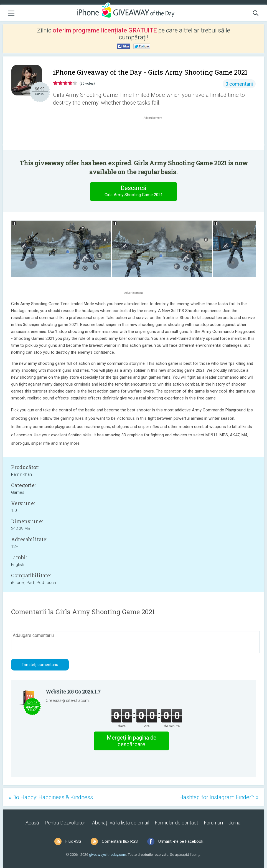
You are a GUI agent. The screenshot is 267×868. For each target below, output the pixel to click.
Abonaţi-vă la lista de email (121, 823)
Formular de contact (176, 823)
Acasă (32, 823)
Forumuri (213, 823)
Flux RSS (73, 841)
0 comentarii (239, 84)
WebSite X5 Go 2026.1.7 (73, 692)
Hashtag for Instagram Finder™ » (219, 797)
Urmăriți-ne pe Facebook (181, 841)
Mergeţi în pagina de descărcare (132, 741)
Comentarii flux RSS (120, 841)
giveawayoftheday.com (108, 855)
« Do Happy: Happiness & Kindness (51, 797)
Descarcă (134, 191)
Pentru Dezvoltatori (66, 823)
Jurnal (235, 823)
